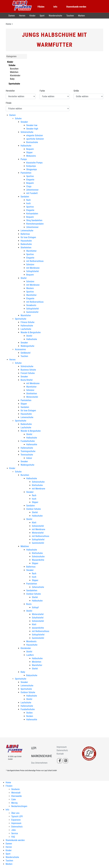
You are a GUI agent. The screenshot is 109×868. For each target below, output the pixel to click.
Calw (13, 799)
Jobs (13, 830)
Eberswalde (17, 796)
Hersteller (10, 91)
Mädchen (14, 72)
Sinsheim (15, 789)
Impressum (62, 747)
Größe (76, 91)
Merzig (14, 803)
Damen (12, 16)
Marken (81, 16)
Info (55, 7)
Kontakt (60, 754)
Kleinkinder (15, 75)
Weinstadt (16, 793)
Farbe (42, 91)
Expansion (16, 820)
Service (15, 833)
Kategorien (12, 56)
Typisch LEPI (17, 816)
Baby (12, 79)
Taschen (70, 16)
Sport (42, 16)
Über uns (15, 813)
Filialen (41, 7)
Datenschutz (62, 750)
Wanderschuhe (55, 16)
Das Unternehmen (39, 763)
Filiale (9, 103)
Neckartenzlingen (19, 806)
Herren (22, 16)
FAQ (13, 837)
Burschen (14, 69)
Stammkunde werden (76, 7)
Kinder (32, 16)
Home (8, 24)
